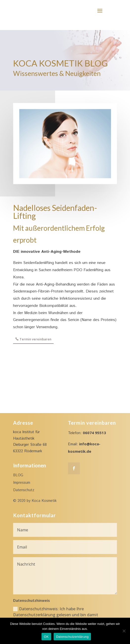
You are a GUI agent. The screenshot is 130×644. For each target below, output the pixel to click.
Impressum (22, 483)
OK (46, 637)
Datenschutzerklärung (72, 637)
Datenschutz (24, 490)
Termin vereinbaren (35, 339)
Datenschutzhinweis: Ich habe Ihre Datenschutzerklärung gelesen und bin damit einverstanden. (56, 615)
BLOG (18, 475)
